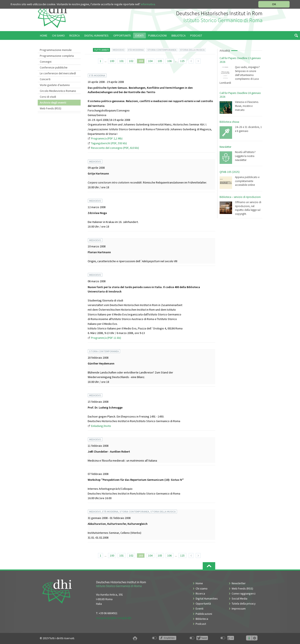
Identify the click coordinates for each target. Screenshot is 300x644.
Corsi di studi (48, 97)
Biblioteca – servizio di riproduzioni (240, 197)
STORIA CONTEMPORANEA (162, 50)
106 (169, 61)
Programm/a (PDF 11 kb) (106, 338)
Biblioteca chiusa (229, 122)
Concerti (45, 79)
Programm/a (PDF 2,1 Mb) (107, 138)
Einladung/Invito (101, 426)
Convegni (46, 62)
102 (131, 61)
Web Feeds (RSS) (51, 108)
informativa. (148, 4)
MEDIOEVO (119, 50)
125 (182, 61)
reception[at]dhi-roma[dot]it (114, 618)
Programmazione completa (57, 56)
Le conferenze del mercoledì (58, 73)
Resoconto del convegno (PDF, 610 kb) (115, 148)
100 (112, 61)
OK (274, 4)
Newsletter (225, 147)
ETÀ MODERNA (136, 50)
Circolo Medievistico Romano (58, 91)
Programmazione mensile (56, 50)
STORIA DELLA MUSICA (192, 50)
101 (122, 61)
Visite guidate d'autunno (55, 85)
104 (150, 61)
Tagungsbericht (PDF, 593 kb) (109, 143)
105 (160, 61)
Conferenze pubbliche (54, 67)
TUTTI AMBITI (102, 50)
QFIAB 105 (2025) (230, 172)
